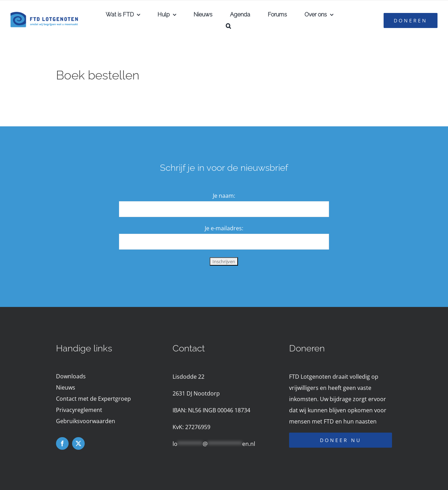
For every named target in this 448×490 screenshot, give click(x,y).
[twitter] (78, 443)
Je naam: (224, 196)
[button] (228, 26)
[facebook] (62, 443)
